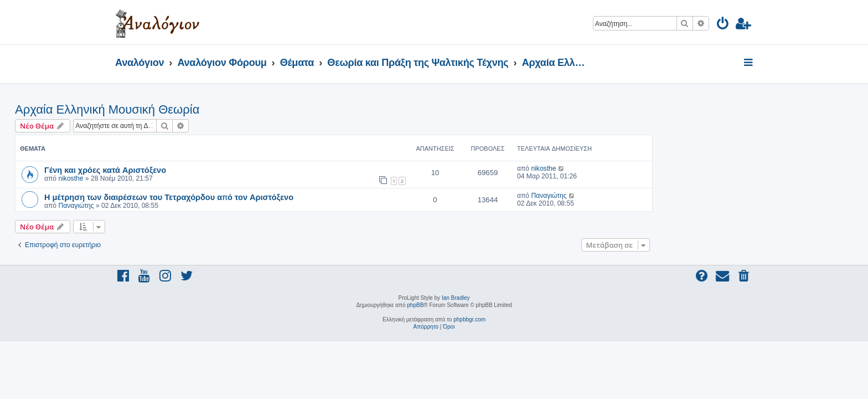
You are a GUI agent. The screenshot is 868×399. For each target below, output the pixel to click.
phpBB (415, 305)
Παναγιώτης (176, 206)
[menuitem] (723, 25)
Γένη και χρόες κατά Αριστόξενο (205, 170)
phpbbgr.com (469, 319)
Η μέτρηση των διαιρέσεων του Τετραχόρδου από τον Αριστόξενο (269, 197)
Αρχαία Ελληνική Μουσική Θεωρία (207, 109)
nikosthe (171, 178)
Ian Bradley (456, 298)
